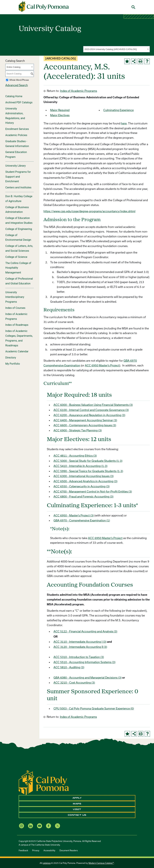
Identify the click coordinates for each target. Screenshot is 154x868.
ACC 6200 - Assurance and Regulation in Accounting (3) (89, 415)
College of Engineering (19, 229)
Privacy (36, 850)
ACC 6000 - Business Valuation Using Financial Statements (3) (93, 405)
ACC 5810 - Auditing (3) (69, 667)
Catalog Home (14, 96)
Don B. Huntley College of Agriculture (19, 199)
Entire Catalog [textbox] (13, 67)
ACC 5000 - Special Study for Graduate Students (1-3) (88, 461)
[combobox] (116, 49)
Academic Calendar (17, 351)
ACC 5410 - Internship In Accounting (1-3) (80, 466)
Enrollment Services (17, 129)
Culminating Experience (118, 110)
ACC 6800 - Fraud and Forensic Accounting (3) (83, 496)
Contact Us (77, 815)
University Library (15, 166)
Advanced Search (17, 85)
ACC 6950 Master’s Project (102, 365)
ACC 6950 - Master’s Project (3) (74, 515)
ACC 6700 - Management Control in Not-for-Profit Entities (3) (93, 491)
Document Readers (69, 850)
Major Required (60, 110)
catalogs (47, 863)
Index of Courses (15, 308)
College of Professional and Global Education (19, 281)
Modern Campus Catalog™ (101, 863)
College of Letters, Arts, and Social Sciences (19, 248)
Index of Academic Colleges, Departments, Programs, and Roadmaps (19, 338)
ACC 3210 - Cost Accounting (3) (74, 683)
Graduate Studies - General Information (17, 144)
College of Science (16, 257)
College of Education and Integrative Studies (19, 220)
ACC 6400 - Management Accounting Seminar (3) (85, 420)
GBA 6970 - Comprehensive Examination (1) (82, 520)
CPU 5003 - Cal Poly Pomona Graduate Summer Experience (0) (94, 708)
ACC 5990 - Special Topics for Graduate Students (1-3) (88, 471)
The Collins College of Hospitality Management (18, 268)
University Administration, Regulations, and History (15, 116)
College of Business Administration (17, 210)
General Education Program (16, 154)
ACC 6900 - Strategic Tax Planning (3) (78, 430)
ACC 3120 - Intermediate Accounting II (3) (80, 647)
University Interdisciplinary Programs (15, 297)
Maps (77, 804)
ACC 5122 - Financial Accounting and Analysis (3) (85, 631)
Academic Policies (16, 135)
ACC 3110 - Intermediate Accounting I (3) (80, 642)
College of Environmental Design (18, 238)
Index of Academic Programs (16, 316)
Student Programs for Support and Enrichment (18, 177)
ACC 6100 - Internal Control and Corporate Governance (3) (91, 410)
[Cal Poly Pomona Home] (44, 6)
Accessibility (49, 850)
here (124, 123)
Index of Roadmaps (17, 325)
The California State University (45, 845)
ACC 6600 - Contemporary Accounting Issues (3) (85, 425)
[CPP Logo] (44, 782)
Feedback (23, 850)
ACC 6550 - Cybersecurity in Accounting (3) (81, 486)
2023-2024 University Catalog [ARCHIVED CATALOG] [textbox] (111, 49)
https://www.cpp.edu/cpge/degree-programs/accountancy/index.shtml (89, 211)
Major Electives (60, 115)
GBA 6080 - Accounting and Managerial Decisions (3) (87, 678)
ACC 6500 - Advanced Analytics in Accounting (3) (85, 481)
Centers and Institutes (18, 187)
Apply (77, 798)
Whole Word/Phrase (19, 80)
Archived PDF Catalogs (19, 102)
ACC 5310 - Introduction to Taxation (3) (79, 657)
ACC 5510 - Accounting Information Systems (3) (84, 662)
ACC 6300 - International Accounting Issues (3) (83, 476)
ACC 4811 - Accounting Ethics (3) (75, 456)
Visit (77, 809)
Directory (11, 358)
